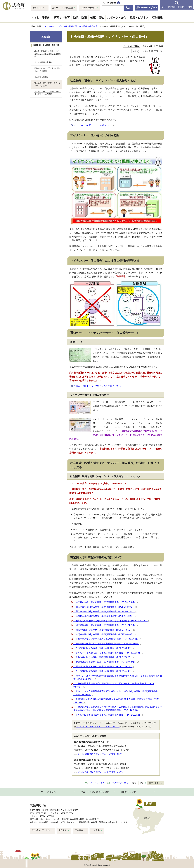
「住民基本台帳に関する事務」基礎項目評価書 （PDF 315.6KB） (106, 602)
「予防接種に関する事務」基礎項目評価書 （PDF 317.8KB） (104, 657)
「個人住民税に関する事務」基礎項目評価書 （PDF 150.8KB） (105, 607)
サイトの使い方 (48, 792)
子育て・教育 (62, 18)
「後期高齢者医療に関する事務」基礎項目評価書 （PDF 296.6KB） (107, 644)
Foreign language (88, 8)
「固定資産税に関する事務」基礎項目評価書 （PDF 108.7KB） (105, 611)
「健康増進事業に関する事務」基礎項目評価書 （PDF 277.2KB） (106, 662)
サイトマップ (38, 8)
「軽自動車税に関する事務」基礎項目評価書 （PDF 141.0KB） (105, 616)
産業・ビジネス (139, 18)
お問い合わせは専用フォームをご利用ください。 (102, 754)
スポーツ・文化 (117, 18)
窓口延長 (63, 830)
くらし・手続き (41, 18)
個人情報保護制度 (41, 77)
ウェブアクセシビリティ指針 (95, 792)
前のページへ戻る (96, 783)
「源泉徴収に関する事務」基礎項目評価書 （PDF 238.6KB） (104, 667)
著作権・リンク (128, 792)
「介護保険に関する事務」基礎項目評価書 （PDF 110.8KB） (104, 648)
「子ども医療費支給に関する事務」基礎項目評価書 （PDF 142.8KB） (108, 715)
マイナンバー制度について (94, 125)
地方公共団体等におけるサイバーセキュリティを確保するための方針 (47, 54)
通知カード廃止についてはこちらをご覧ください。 (98, 386)
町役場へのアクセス (41, 830)
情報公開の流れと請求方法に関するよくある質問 (47, 70)
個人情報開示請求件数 (43, 62)
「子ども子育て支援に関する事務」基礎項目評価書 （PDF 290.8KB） (108, 653)
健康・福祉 (97, 18)
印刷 (134, 51)
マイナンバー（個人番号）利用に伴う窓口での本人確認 (47, 93)
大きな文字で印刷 (151, 51)
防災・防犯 (80, 18)
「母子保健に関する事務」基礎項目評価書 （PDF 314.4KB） (104, 671)
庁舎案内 (79, 830)
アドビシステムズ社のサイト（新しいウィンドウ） (98, 727)
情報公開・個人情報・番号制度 (83, 26)
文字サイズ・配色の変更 (63, 8)
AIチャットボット (148, 8)
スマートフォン (156, 783)
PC (142, 783)
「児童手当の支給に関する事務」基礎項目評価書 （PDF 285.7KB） (107, 639)
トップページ (50, 26)
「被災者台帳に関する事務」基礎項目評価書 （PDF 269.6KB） (105, 634)
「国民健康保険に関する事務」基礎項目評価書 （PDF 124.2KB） (106, 625)
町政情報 (157, 18)
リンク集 (96, 830)
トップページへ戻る (119, 783)
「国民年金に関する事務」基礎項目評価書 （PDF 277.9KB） (104, 630)
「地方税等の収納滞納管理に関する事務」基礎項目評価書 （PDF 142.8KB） (112, 621)
